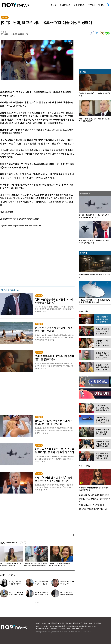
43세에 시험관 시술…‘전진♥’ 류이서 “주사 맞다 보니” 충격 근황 (35, 565)
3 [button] (39, 602)
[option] (36, 557)
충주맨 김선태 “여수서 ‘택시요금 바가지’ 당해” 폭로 (67, 584)
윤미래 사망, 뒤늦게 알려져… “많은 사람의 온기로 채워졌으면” (16, 594)
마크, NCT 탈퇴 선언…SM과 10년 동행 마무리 (67, 594)
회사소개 (44, 623)
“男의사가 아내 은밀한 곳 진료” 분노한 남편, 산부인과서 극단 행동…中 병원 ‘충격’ (60, 566)
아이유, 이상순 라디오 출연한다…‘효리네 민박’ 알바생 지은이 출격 (42, 594)
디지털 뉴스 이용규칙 (89, 623)
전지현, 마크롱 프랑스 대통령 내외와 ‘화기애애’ (16, 584)
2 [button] (37, 602)
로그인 (38, 623)
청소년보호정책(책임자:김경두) (74, 623)
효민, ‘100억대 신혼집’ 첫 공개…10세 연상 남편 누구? (42, 584)
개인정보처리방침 (59, 623)
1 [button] (36, 602)
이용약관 (50, 623)
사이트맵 (99, 623)
